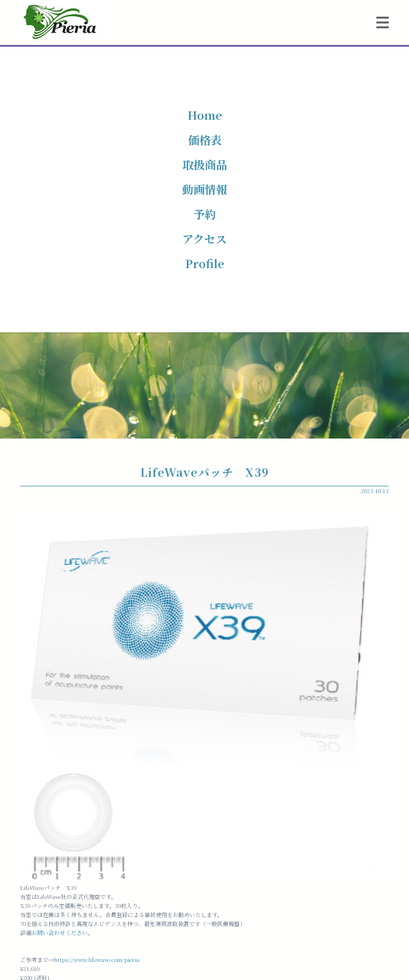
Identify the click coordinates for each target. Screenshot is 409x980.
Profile (205, 263)
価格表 (205, 140)
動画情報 (205, 189)
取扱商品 (205, 164)
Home (205, 115)
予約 (205, 214)
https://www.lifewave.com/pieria (97, 959)
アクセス (205, 239)
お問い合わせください (60, 932)
